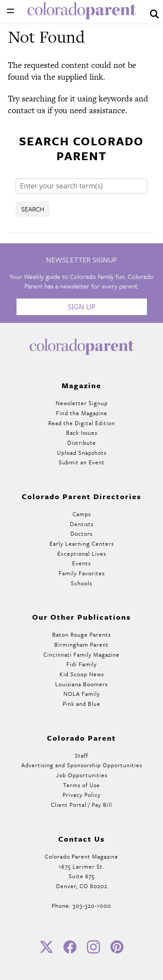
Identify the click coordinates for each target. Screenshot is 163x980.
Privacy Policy (82, 795)
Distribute (82, 443)
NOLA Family (82, 694)
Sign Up (82, 307)
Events (81, 563)
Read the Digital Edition (82, 423)
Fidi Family (82, 664)
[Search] (81, 186)
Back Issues (82, 433)
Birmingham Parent (81, 644)
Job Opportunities (82, 775)
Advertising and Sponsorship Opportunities (82, 765)
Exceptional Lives (82, 554)
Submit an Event (82, 462)
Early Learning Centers (82, 544)
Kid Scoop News (82, 674)
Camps (82, 514)
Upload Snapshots (82, 453)
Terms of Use (81, 785)
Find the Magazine (82, 413)
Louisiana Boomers (81, 684)
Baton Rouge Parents (81, 634)
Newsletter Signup (82, 403)
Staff (81, 755)
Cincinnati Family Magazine (81, 654)
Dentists (82, 524)
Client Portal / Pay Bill (81, 805)
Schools (81, 583)
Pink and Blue (81, 704)
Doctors (81, 534)
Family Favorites (82, 573)
